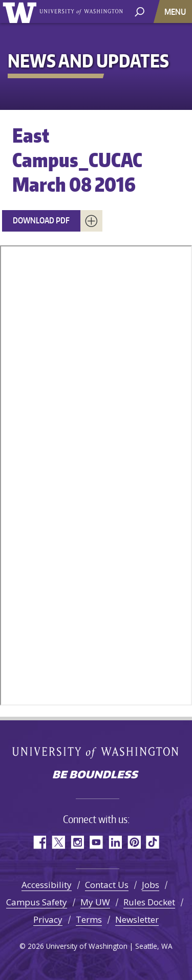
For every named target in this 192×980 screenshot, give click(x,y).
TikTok (153, 842)
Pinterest (134, 842)
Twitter (58, 842)
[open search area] (140, 11)
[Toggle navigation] (176, 12)
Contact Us (107, 885)
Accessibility (47, 885)
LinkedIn (115, 842)
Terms (89, 919)
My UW (95, 902)
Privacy (48, 919)
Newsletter (137, 919)
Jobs (151, 885)
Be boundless (96, 776)
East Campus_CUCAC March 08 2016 (77, 160)
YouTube (96, 842)
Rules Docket (149, 902)
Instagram (77, 842)
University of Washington (21, 12)
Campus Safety (37, 902)
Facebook (39, 842)
